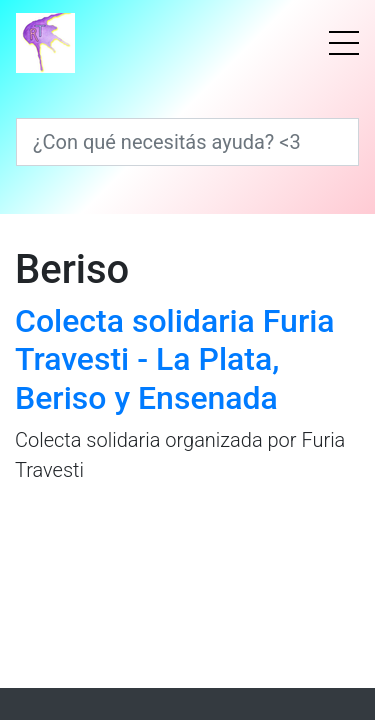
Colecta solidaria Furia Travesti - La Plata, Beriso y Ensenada (175, 359)
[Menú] (344, 43)
